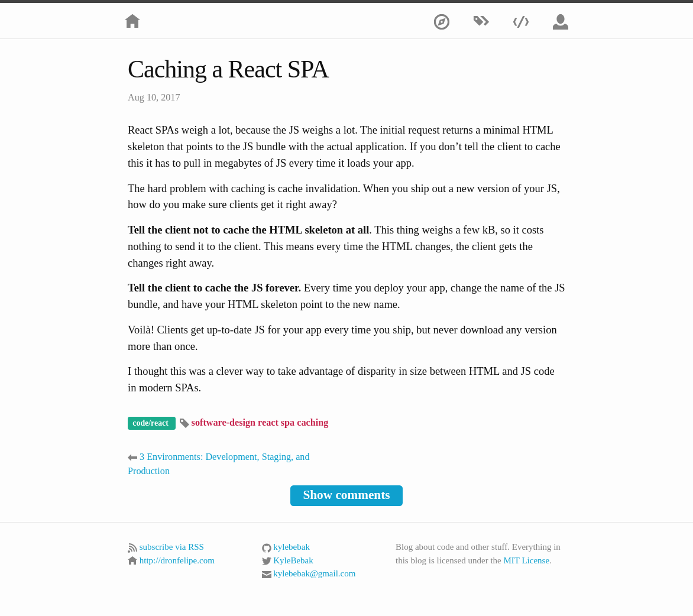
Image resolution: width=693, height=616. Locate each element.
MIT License (526, 560)
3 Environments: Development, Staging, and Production (219, 464)
